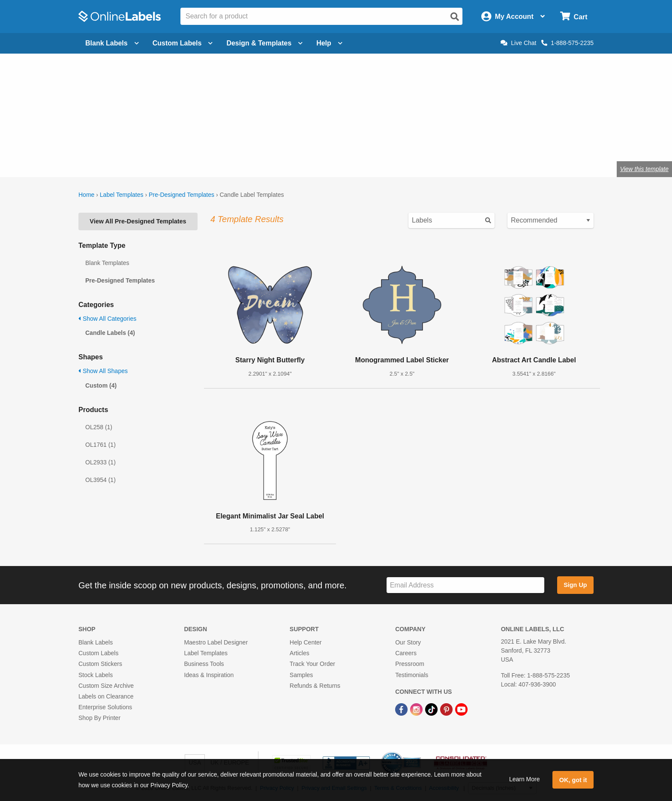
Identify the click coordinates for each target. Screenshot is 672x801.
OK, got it (573, 780)
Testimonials (412, 675)
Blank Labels (96, 642)
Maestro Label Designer (216, 642)
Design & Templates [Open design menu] (264, 43)
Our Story (408, 642)
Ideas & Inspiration (209, 675)
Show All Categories (107, 319)
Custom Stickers (100, 664)
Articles (300, 653)
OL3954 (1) (100, 480)
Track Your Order (312, 664)
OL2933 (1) (100, 462)
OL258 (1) (99, 427)
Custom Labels (98, 653)
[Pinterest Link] (447, 709)
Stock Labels (96, 675)
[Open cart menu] (574, 17)
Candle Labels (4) (110, 333)
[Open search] (455, 17)
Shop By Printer (99, 718)
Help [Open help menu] (329, 43)
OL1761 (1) (100, 445)
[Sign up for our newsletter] (465, 585)
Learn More (525, 779)
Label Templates (122, 195)
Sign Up (575, 585)
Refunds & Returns (315, 686)
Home (86, 195)
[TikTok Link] (432, 709)
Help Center (306, 642)
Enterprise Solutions (105, 707)
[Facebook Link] (402, 709)
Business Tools (204, 664)
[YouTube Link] (461, 709)
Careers (406, 653)
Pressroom (410, 664)
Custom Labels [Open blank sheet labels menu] (183, 43)
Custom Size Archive (106, 686)
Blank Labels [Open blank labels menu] (112, 43)
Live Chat (518, 43)
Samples (301, 675)
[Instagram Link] (417, 709)
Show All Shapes (103, 371)
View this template (644, 169)
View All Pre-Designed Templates (138, 221)
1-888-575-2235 (567, 43)
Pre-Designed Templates (181, 195)
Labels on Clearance (106, 696)
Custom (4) (101, 385)
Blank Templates (107, 263)
